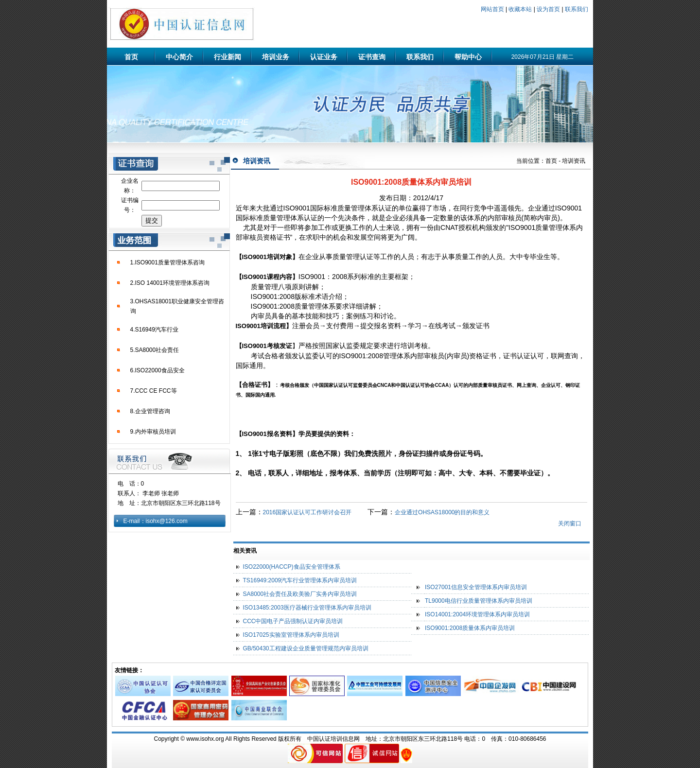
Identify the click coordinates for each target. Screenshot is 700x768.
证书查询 (372, 57)
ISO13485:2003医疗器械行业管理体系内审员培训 (307, 608)
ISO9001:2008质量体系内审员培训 (470, 628)
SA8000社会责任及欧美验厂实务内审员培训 (300, 594)
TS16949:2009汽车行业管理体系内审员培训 (300, 580)
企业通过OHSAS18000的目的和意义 (442, 512)
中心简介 (179, 57)
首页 (131, 57)
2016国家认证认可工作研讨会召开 (308, 512)
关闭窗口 (570, 524)
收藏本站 (520, 9)
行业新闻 (227, 57)
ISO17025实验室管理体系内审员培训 (291, 635)
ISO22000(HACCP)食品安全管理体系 (292, 567)
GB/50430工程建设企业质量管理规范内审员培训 (306, 648)
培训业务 (276, 57)
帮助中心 (468, 57)
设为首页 (548, 9)
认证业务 (324, 57)
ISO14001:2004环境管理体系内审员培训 (477, 614)
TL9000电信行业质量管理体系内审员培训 (479, 601)
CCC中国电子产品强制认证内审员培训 (293, 621)
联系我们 (577, 9)
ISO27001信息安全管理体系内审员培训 (476, 587)
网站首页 (492, 9)
